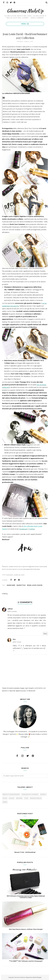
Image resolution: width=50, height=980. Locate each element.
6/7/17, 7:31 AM (17, 642)
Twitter (32, 529)
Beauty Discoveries (11, 794)
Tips (26, 798)
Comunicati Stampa (30, 794)
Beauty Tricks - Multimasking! (25, 852)
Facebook (23, 529)
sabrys (10, 609)
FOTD (5, 798)
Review (19, 798)
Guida (12, 798)
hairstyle (21, 585)
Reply (45, 634)
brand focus (36, 798)
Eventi (43, 794)
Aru (14, 639)
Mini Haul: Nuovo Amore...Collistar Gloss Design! (26, 929)
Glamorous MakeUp (25, 11)
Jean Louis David (35, 585)
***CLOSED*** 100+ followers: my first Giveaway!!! (26, 961)
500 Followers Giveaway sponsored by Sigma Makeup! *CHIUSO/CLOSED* (26, 897)
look (5, 802)
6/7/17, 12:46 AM (12, 611)
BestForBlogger (37, 977)
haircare (11, 585)
